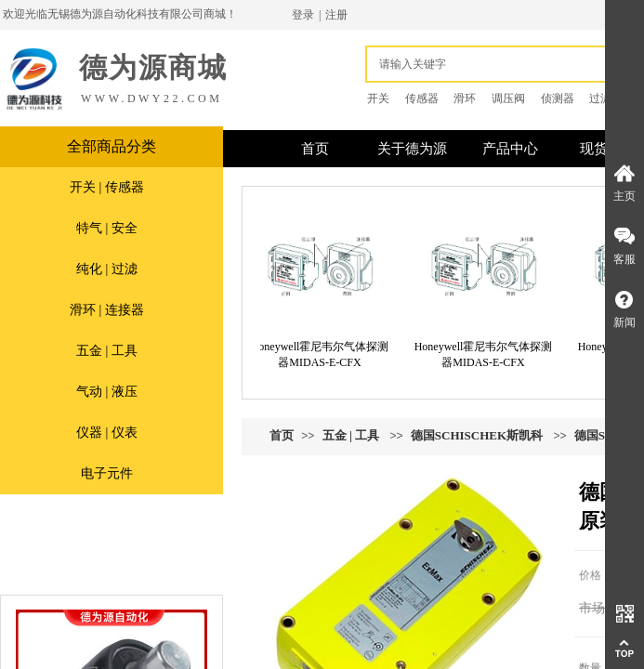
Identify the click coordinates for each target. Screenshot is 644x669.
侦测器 (558, 98)
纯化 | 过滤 (107, 269)
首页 (282, 435)
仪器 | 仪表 (107, 433)
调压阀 (508, 98)
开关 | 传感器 (107, 187)
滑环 (465, 98)
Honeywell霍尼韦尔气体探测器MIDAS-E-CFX (324, 354)
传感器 (422, 98)
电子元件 (107, 473)
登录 (303, 15)
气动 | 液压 (107, 392)
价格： (596, 575)
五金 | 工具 (107, 351)
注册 (336, 15)
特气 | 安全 (107, 228)
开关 (378, 98)
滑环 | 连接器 (107, 310)
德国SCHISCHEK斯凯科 (477, 435)
